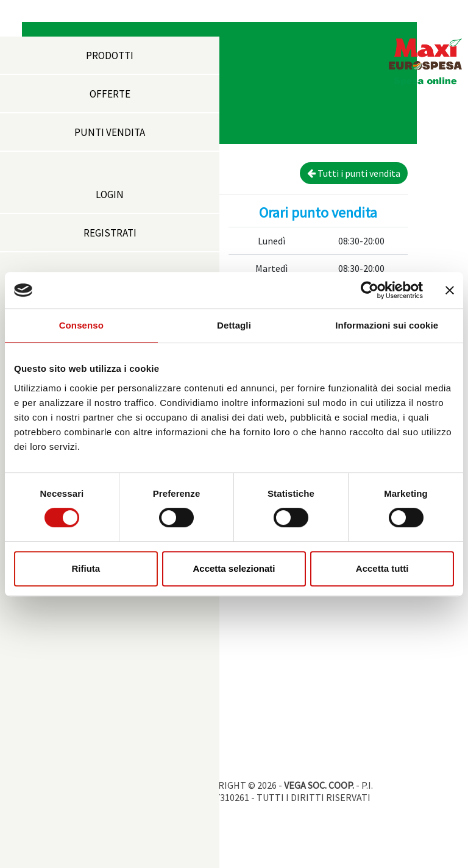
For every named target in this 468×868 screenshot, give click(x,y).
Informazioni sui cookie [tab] (387, 325)
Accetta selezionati (234, 568)
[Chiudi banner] (450, 290)
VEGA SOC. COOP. (319, 785)
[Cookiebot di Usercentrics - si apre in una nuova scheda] (370, 290)
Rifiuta (86, 568)
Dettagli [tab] (234, 325)
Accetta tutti (382, 568)
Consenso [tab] (81, 325)
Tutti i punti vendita (354, 173)
